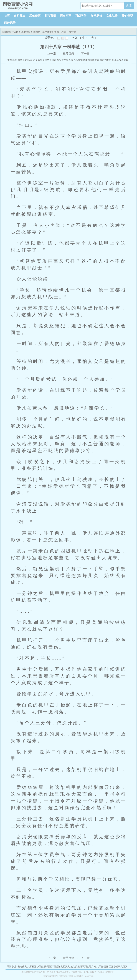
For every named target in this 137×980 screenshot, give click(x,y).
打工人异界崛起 (120, 60)
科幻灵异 (81, 16)
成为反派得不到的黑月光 (83, 967)
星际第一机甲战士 (42, 32)
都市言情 (50, 16)
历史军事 (66, 16)
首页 (7, 16)
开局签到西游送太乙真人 (57, 967)
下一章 (85, 54)
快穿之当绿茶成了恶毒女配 (71, 60)
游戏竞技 (97, 16)
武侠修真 (35, 16)
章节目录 (68, 54)
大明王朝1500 (25, 60)
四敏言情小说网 (10, 32)
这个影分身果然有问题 (45, 60)
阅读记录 (10, 23)
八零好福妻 (102, 967)
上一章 (52, 54)
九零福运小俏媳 (35, 967)
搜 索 (129, 5)
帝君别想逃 (106, 60)
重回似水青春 (92, 60)
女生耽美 (112, 16)
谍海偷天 (22, 967)
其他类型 (127, 16)
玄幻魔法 (19, 16)
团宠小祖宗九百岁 (118, 967)
